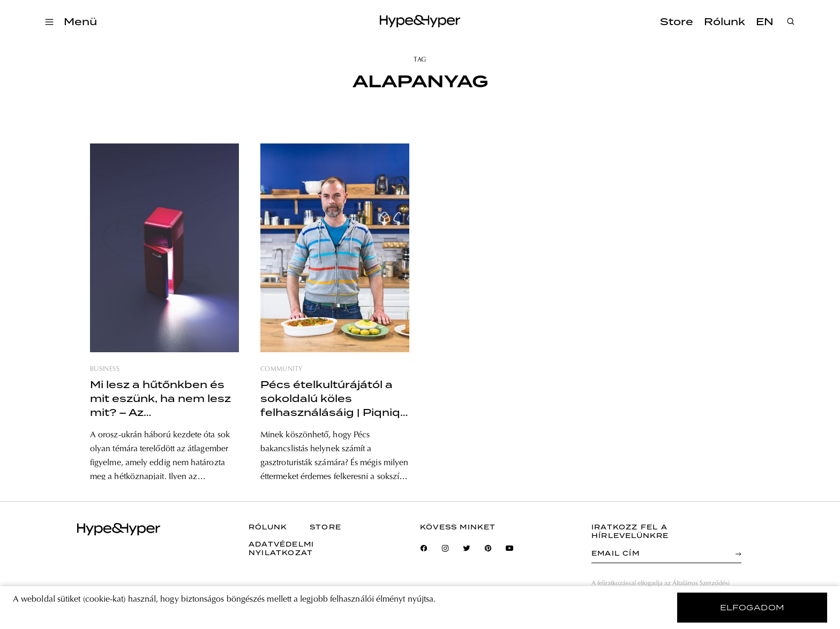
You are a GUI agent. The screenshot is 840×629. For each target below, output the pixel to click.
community (281, 369)
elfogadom (752, 608)
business (105, 369)
